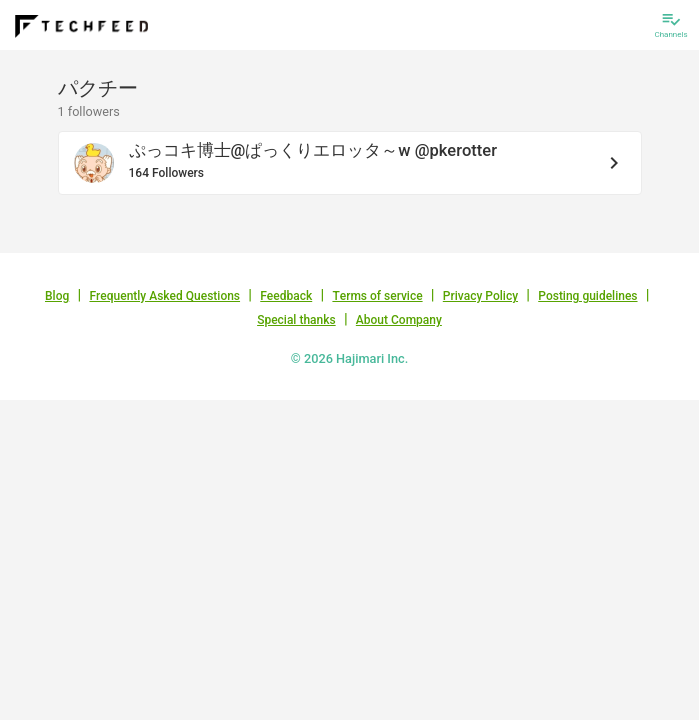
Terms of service (377, 296)
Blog (57, 296)
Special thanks (296, 320)
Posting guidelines (587, 296)
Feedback (286, 296)
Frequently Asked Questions (164, 296)
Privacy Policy (480, 296)
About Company (399, 320)
